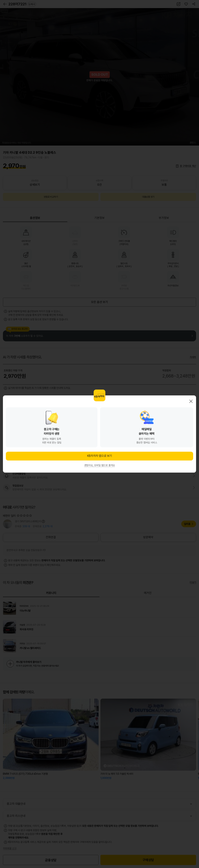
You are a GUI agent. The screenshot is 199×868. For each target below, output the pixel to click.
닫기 (191, 401)
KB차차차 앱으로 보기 (99, 456)
